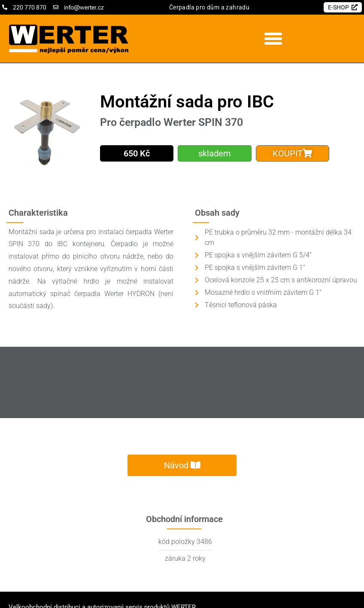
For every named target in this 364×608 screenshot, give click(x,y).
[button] (273, 39)
